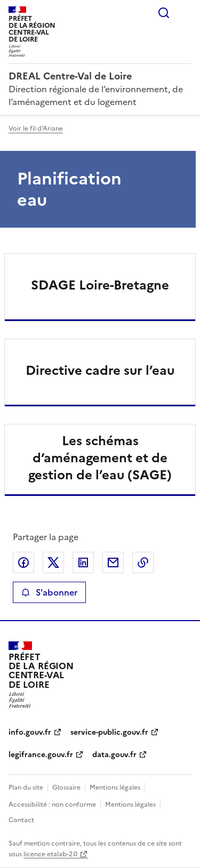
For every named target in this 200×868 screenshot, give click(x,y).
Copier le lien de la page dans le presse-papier (143, 562)
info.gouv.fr (30, 732)
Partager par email (113, 562)
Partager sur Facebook (23, 562)
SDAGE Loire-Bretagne (100, 285)
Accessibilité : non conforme (52, 805)
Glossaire (66, 787)
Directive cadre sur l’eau (100, 371)
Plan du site (26, 787)
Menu (185, 13)
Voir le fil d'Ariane (36, 128)
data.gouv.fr (114, 755)
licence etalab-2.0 (50, 854)
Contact (21, 820)
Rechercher (164, 13)
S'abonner (49, 592)
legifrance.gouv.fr (41, 755)
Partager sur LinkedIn (83, 562)
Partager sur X (53, 562)
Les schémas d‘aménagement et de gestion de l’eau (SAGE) (100, 458)
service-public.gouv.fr (109, 732)
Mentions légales (115, 787)
